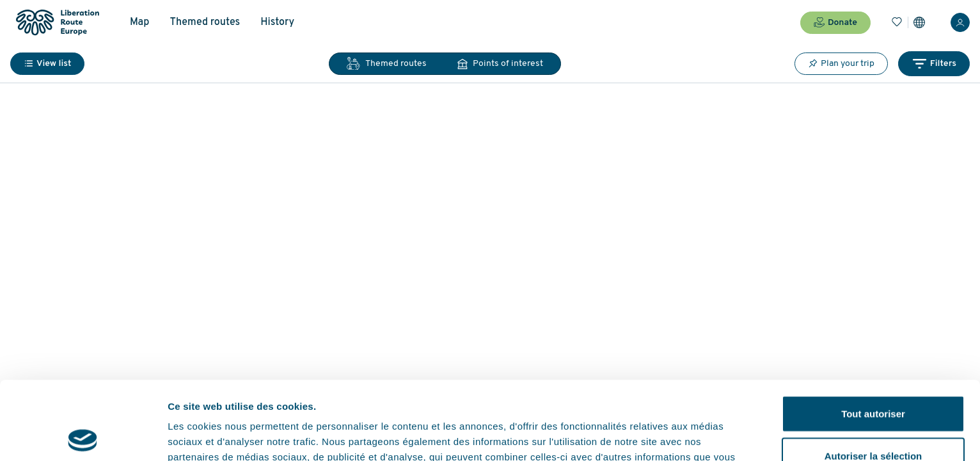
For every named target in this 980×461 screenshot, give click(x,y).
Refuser (873, 419)
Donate (835, 22)
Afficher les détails (705, 436)
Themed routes (205, 22)
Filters (934, 64)
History (277, 22)
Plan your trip (841, 63)
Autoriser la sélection (873, 377)
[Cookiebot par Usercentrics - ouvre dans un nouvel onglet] (83, 436)
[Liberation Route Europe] (57, 23)
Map (139, 22)
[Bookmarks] (897, 22)
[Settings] (919, 22)
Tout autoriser (873, 335)
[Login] (960, 22)
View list (47, 64)
